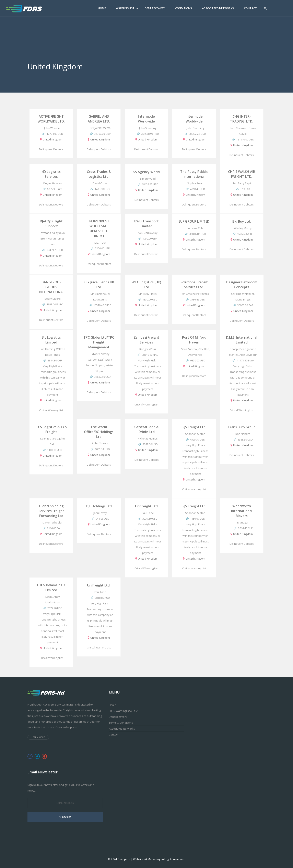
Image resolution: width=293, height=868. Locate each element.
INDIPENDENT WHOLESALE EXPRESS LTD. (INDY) (99, 229)
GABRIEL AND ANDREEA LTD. (99, 119)
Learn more (38, 737)
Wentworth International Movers (242, 511)
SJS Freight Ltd (194, 427)
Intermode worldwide (146, 119)
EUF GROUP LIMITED (194, 221)
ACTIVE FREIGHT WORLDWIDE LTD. (51, 119)
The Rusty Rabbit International (194, 174)
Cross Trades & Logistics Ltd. (99, 174)
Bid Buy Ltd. (242, 221)
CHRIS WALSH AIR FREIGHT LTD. (242, 174)
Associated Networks (218, 8)
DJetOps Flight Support (51, 224)
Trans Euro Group (242, 427)
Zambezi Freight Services (146, 340)
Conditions (184, 8)
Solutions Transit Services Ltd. (194, 285)
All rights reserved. (174, 859)
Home (102, 8)
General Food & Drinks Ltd (146, 429)
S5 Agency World (146, 172)
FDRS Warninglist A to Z (123, 711)
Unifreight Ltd (146, 506)
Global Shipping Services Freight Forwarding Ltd (51, 511)
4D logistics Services (51, 174)
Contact (250, 8)
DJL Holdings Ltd (99, 506)
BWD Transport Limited (146, 224)
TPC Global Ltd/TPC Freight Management (99, 342)
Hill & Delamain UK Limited (51, 588)
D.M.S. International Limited (242, 340)
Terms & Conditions (121, 723)
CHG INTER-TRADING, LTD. (242, 119)
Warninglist (125, 8)
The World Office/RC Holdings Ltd (99, 432)
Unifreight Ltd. (99, 585)
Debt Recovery (155, 8)
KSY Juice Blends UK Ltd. (99, 285)
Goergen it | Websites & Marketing (139, 859)
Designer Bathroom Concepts (242, 285)
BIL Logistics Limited (51, 340)
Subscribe (65, 817)
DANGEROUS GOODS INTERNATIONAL (51, 287)
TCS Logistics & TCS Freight (51, 429)
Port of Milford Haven (194, 340)
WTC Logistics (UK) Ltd (146, 285)
